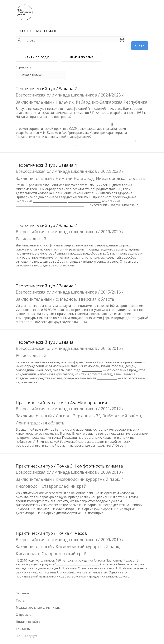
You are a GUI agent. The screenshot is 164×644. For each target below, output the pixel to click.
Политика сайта (28, 622)
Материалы (48, 31)
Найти (140, 45)
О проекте (24, 615)
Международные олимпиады (38, 607)
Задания (22, 593)
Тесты (26, 31)
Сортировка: (24, 67)
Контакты (23, 629)
